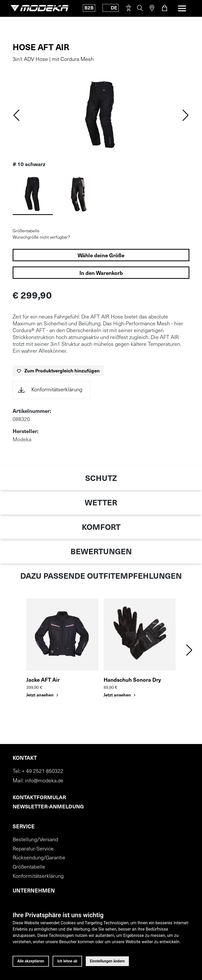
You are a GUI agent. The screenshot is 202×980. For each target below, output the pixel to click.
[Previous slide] (16, 115)
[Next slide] (186, 115)
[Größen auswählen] (101, 255)
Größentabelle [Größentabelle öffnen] (26, 231)
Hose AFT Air (41, 48)
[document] (52, 390)
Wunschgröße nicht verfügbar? (41, 238)
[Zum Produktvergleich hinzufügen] (58, 371)
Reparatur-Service (33, 849)
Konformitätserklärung (38, 876)
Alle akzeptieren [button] (31, 961)
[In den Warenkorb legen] (101, 273)
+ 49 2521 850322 (43, 771)
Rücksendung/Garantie (39, 858)
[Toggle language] (110, 8)
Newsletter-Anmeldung (49, 807)
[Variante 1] (78, 194)
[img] (101, 115)
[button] (189, 650)
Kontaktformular (40, 798)
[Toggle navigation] (182, 8)
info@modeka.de (44, 781)
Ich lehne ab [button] (67, 961)
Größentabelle (29, 867)
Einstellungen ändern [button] (107, 961)
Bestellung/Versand (35, 840)
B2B (89, 8)
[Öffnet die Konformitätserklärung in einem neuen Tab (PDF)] (52, 390)
